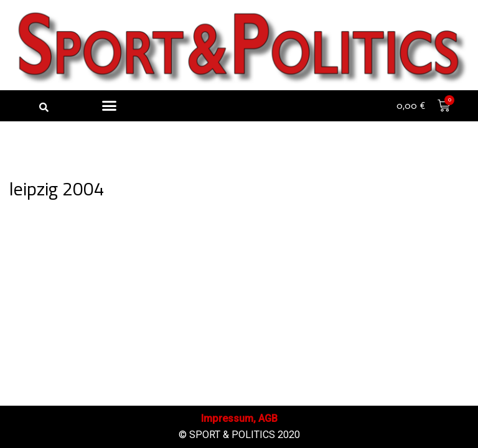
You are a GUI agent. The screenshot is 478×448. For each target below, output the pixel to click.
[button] (44, 107)
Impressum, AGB (239, 418)
